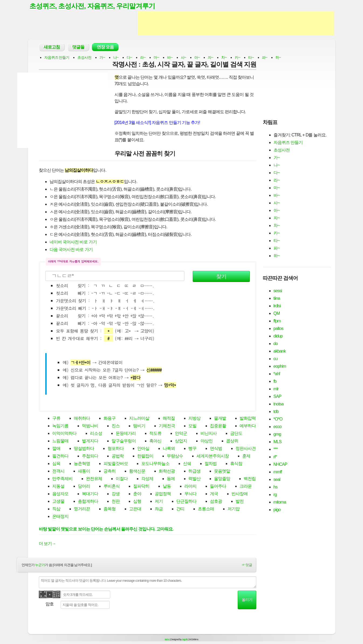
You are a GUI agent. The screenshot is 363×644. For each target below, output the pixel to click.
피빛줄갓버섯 (116, 464)
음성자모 (60, 494)
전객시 (58, 471)
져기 (159, 502)
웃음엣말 (222, 471)
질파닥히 (141, 486)
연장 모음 (105, 47)
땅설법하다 (84, 449)
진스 (116, 426)
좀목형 (110, 509)
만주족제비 (62, 479)
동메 (171, 479)
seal (277, 479)
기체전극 (167, 426)
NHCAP (280, 464)
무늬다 (190, 494)
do (276, 344)
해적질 (169, 419)
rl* (275, 457)
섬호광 (216, 502)
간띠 (180, 509)
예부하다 (248, 426)
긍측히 (110, 471)
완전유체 (94, 479)
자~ (210, 58)
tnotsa (279, 404)
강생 (116, 494)
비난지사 (209, 434)
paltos (279, 328)
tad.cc (167, 639)
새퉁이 (84, 471)
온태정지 (60, 517)
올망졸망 (222, 479)
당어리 (84, 486)
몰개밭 (220, 419)
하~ (278, 58)
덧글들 (78, 47)
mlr (276, 389)
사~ (184, 58)
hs (276, 487)
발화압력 (248, 419)
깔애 (56, 449)
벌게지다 (90, 441)
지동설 (58, 486)
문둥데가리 (126, 434)
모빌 (192, 426)
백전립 (250, 479)
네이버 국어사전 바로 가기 (73, 242)
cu (276, 359)
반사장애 (240, 494)
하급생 (194, 471)
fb (275, 381)
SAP (277, 396)
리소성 (96, 434)
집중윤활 (218, 426)
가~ (102, 58)
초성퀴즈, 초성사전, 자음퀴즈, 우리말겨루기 (92, 6)
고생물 (58, 502)
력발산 (194, 479)
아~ (197, 58)
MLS (278, 442)
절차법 (211, 464)
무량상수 (175, 456)
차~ (224, 58)
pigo (277, 510)
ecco (278, 427)
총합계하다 (88, 502)
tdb (276, 411)
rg (275, 495)
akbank (280, 351)
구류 (56, 419)
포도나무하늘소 (155, 464)
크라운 (246, 486)
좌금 (159, 509)
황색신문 (137, 471)
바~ (170, 58)
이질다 (122, 479)
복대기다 (90, 494)
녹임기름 (60, 426)
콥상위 (232, 441)
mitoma (280, 502)
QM (277, 313)
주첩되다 (90, 456)
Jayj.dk (185, 639)
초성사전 (84, 58)
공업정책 (163, 494)
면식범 (216, 449)
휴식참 (236, 464)
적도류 (155, 434)
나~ (116, 58)
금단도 (236, 434)
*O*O (278, 419)
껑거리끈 (82, 509)
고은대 (135, 509)
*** (276, 449)
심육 (56, 464)
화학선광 (167, 471)
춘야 (137, 494)
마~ (156, 58)
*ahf (277, 374)
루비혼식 (112, 486)
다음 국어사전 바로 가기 (71, 250)
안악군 (181, 434)
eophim (280, 366)
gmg (277, 434)
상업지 (181, 441)
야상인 (207, 441)
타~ (251, 58)
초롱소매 (206, 509)
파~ (265, 58)
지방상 (194, 419)
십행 (137, 502)
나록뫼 (169, 449)
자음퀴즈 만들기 (57, 58)
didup (278, 336)
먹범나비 (90, 426)
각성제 (147, 479)
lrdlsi (277, 306)
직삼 (56, 509)
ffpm (277, 321)
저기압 (234, 509)
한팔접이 (145, 456)
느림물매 (60, 441)
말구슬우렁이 (124, 441)
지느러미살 (139, 419)
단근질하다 (186, 502)
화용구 (110, 419)
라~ (143, 58)
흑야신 (155, 441)
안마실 (143, 449)
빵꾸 (192, 449)
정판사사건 (246, 449)
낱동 (167, 486)
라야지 (190, 486)
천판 (116, 502)
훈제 (246, 456)
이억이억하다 (64, 434)
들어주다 (218, 486)
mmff (278, 472)
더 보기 (47, 544)
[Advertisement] (236, 24)
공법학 (118, 456)
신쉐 (187, 464)
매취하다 (82, 419)
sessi (278, 291)
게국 (214, 494)
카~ (237, 58)
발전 (240, 502)
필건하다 (60, 456)
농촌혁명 (82, 464)
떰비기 (139, 426)
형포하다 (116, 449)
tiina (277, 298)
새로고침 (52, 47)
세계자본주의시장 (213, 456)
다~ (129, 58)
